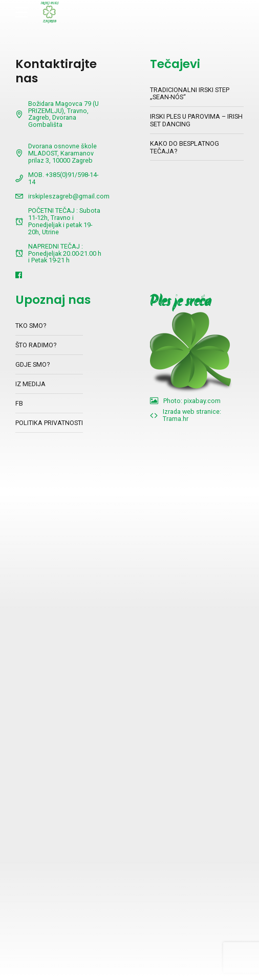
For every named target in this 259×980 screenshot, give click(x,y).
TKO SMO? (31, 326)
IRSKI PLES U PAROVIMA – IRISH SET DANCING (196, 120)
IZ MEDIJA (30, 384)
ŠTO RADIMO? (36, 345)
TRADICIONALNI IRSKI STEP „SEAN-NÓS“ (190, 94)
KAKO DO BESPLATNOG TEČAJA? (185, 147)
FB (19, 403)
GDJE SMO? (33, 364)
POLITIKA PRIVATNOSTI (49, 423)
